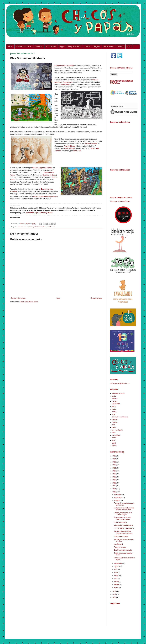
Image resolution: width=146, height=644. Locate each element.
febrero (117, 584)
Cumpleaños (51, 46)
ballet (114, 443)
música (114, 401)
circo (114, 433)
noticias (115, 399)
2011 (114, 594)
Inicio (10, 46)
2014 (114, 489)
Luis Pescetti (118, 544)
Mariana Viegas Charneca (42, 168)
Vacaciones (109, 46)
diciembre (118, 494)
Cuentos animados (120, 522)
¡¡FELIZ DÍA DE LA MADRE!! (124, 528)
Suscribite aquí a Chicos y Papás (39, 213)
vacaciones (116, 404)
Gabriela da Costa (49, 175)
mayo (116, 576)
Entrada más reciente (18, 298)
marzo (117, 582)
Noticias (120, 46)
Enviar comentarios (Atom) (29, 302)
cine (113, 425)
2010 (114, 597)
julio (116, 570)
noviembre (118, 498)
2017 (114, 480)
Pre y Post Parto (75, 46)
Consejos (39, 46)
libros (45, 227)
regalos (115, 422)
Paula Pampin (69, 148)
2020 (114, 471)
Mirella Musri (66, 85)
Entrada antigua (96, 298)
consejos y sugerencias (120, 417)
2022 (114, 465)
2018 (114, 477)
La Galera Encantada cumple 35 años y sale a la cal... (124, 509)
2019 (114, 474)
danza (114, 446)
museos (115, 420)
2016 (114, 483)
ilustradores (39, 227)
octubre (117, 501)
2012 (114, 591)
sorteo (114, 412)
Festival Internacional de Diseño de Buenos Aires (123, 532)
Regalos (97, 46)
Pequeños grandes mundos (123, 525)
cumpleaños (116, 435)
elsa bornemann (23, 227)
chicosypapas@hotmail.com (120, 383)
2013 (114, 492)
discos (114, 438)
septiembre (118, 563)
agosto (117, 567)
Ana (129, 46)
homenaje (31, 227)
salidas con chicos (118, 393)
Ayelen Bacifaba (91, 144)
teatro (114, 409)
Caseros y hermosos (121, 536)
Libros (87, 46)
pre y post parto (117, 430)
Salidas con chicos (24, 46)
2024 (114, 459)
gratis (114, 396)
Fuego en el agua (120, 547)
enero (117, 587)
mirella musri (51, 227)
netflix (114, 427)
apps (114, 440)
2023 (114, 462)
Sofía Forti (77, 151)
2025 (114, 456)
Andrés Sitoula (70, 146)
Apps (62, 46)
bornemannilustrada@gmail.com (45, 196)
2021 (114, 468)
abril (116, 578)
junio (116, 572)
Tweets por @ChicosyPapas (120, 201)
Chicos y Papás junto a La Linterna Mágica (123, 514)
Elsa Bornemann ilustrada (64, 66)
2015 (114, 486)
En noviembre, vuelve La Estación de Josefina (122, 519)
